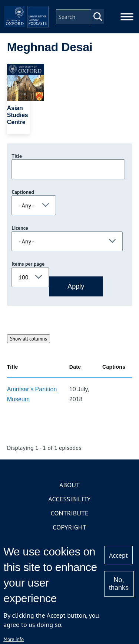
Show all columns (29, 339)
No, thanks (119, 584)
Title (17, 156)
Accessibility (69, 499)
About (69, 485)
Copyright (69, 527)
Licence (20, 228)
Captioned (23, 192)
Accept (118, 555)
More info (14, 639)
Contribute (69, 513)
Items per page (28, 264)
